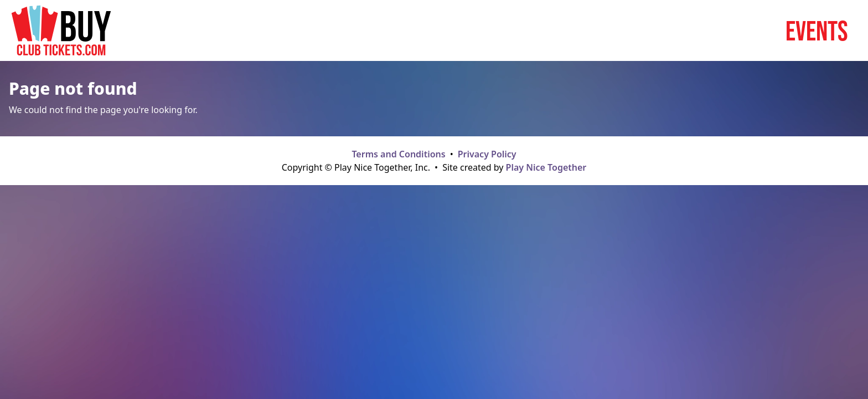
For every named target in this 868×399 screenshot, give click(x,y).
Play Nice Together (546, 167)
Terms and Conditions (398, 154)
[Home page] (61, 30)
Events (817, 30)
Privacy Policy (487, 154)
